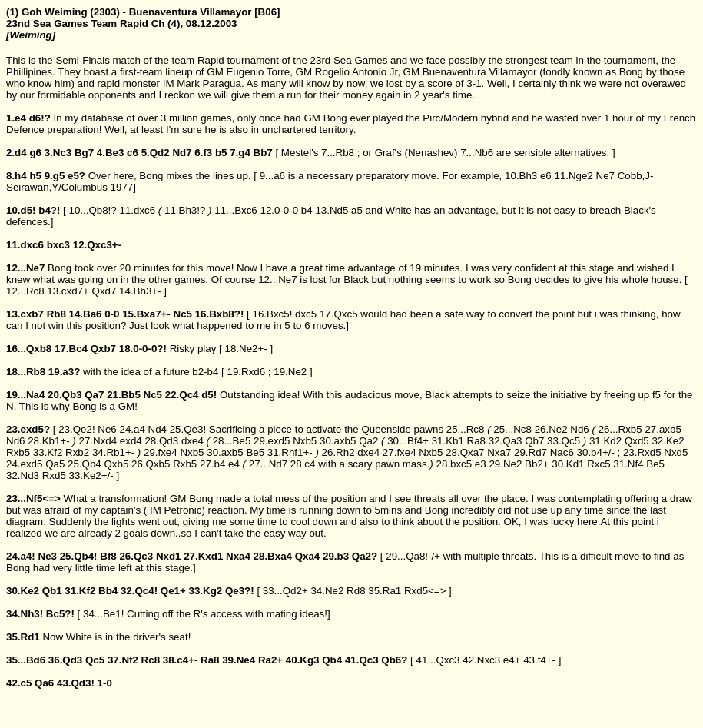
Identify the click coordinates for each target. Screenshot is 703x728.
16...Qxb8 (29, 349)
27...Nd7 (268, 464)
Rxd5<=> (425, 591)
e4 (234, 464)
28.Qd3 (161, 441)
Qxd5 (637, 441)
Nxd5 (676, 452)
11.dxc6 (137, 210)
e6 (546, 176)
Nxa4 (238, 556)
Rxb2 (77, 452)
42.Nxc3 (481, 660)
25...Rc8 (466, 429)
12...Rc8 (25, 291)
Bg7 (84, 153)
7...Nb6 (477, 153)
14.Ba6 (86, 314)
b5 (221, 153)
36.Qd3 (65, 660)
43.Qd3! (76, 683)
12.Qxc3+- (97, 245)
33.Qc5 (564, 441)
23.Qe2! (76, 429)
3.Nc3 (58, 153)
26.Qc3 (136, 556)
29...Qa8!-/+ (413, 556)
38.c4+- (181, 660)
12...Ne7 (25, 268)
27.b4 (212, 464)
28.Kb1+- (48, 441)
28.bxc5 (454, 464)
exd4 (131, 441)
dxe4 (192, 441)
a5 (357, 210)
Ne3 (48, 556)
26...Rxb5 (620, 429)
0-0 (112, 314)
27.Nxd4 (98, 441)
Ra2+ (270, 660)
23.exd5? (28, 429)
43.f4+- (539, 660)
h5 (35, 176)
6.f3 (203, 153)
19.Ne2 (290, 372)
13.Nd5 (332, 210)
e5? (76, 176)
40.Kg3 (303, 660)
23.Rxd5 (642, 452)
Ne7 (605, 176)
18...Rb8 (26, 372)
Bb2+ (537, 464)
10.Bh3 (521, 176)
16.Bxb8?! (220, 314)
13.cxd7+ (68, 291)
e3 (481, 464)
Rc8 (151, 660)
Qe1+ (173, 591)
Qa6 (44, 683)
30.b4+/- (596, 452)
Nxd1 (169, 556)
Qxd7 (104, 291)
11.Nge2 (573, 176)
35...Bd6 (26, 660)
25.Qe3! (188, 429)
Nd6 (579, 429)
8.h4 (17, 176)
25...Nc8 (512, 429)
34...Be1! (103, 614)
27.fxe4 (400, 452)
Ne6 (107, 429)
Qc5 (95, 660)
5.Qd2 (156, 153)
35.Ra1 (385, 591)
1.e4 (16, 118)
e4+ (512, 660)
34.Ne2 (327, 591)
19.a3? (65, 372)
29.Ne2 (505, 464)
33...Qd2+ (285, 591)
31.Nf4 (628, 464)
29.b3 (336, 556)
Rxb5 (18, 452)
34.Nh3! (25, 614)
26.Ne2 (551, 429)
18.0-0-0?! (143, 349)
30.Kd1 (568, 464)
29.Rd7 (531, 452)
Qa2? (365, 556)
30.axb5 (338, 441)
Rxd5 (54, 475)
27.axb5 (663, 429)
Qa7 (94, 395)
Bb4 (108, 591)
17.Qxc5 (339, 314)
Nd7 (182, 153)
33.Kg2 (205, 591)
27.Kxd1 (203, 556)
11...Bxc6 (236, 210)
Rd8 (356, 591)
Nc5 (183, 314)
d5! (209, 395)
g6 (35, 153)
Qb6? (394, 660)
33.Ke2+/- (91, 475)
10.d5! (21, 210)
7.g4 (240, 153)
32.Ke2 (668, 441)
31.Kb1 (448, 441)
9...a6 (272, 176)
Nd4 (158, 429)
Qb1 (52, 591)
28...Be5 (232, 441)
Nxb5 (305, 441)
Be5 (255, 452)
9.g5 (55, 176)
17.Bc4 (71, 349)
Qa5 (55, 464)
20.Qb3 (65, 395)
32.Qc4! (139, 591)
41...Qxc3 (438, 660)
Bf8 (108, 556)
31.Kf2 (80, 591)
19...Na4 (25, 395)
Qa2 (368, 441)
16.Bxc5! (272, 314)
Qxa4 (308, 556)
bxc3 (58, 245)
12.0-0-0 (279, 210)
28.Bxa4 (273, 556)
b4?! (49, 210)
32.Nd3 (23, 475)
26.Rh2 (338, 452)
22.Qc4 (182, 395)
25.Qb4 (85, 464)
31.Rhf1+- (290, 452)
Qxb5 (116, 464)
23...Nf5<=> (33, 499)
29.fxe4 (161, 452)
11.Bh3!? (185, 210)
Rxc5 (599, 464)
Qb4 (332, 660)
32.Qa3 (506, 441)
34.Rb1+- (113, 452)
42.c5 (19, 683)
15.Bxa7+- (146, 314)
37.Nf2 (123, 660)
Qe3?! (240, 591)
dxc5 (306, 314)
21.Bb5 (124, 395)
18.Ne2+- (246, 349)
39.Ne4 (239, 660)
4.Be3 (111, 153)
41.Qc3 (362, 660)
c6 (133, 153)
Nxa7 (499, 452)
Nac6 (562, 452)
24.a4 (132, 429)
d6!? (40, 118)
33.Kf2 (48, 452)
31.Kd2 (605, 441)
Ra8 (476, 441)
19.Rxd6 (247, 372)
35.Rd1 (23, 637)
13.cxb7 (25, 314)
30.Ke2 (23, 591)
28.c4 (303, 464)
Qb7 (534, 441)
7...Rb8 (338, 153)
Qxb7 (103, 349)
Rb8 (56, 314)
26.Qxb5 (151, 464)
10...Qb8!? (92, 210)
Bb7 (263, 153)
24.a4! (21, 556)
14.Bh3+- (140, 291)
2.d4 (17, 153)
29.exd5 (272, 441)
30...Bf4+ (408, 441)
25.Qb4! (79, 556)
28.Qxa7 (465, 452)
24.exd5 (24, 464)
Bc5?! (60, 614)
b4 (307, 210)
